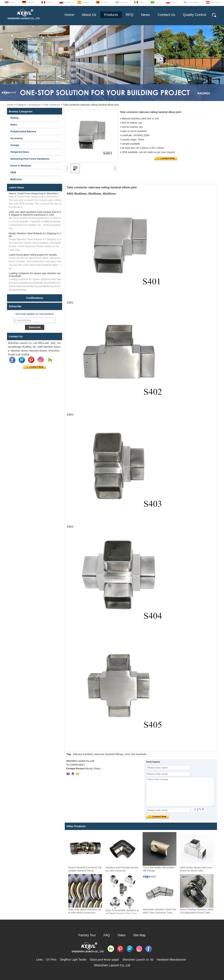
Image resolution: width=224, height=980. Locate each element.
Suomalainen (194, 2)
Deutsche (31, 2)
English (12, 2)
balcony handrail (83, 754)
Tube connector (52, 105)
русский (67, 2)
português (104, 2)
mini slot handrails (136, 754)
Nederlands (215, 2)
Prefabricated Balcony (23, 131)
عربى (157, 2)
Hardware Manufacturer (171, 960)
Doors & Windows (21, 166)
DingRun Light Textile (73, 960)
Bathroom (16, 179)
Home (69, 15)
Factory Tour (87, 935)
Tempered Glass (20, 152)
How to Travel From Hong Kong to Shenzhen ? (34, 193)
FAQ (107, 935)
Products (111, 15)
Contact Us (166, 15)
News (145, 15)
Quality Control (194, 15)
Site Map (139, 935)
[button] (106, 99)
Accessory (35, 105)
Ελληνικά (124, 2)
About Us (89, 15)
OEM (13, 172)
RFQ (129, 15)
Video (121, 935)
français (49, 2)
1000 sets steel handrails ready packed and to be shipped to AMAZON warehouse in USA (35, 213)
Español (85, 2)
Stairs (14, 125)
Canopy (15, 145)
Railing (14, 118)
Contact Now (35, 367)
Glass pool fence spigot (104, 960)
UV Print (51, 960)
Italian (141, 2)
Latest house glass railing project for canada (33, 255)
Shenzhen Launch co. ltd (138, 960)
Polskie (174, 2)
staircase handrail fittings (109, 754)
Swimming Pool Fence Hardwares (30, 159)
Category (21, 105)
